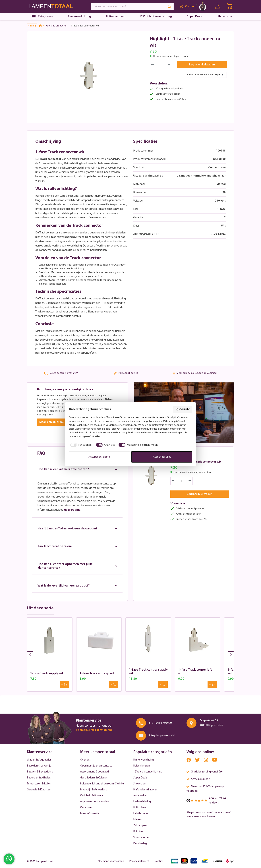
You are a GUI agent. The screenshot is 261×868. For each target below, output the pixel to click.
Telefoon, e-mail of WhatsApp (94, 730)
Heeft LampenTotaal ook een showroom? (77, 529)
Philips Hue (140, 808)
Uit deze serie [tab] (40, 608)
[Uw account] (218, 6)
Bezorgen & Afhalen (39, 778)
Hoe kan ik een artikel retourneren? (77, 469)
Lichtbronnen (141, 814)
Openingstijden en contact (96, 766)
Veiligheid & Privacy (92, 796)
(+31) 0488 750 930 (160, 723)
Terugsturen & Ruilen (39, 784)
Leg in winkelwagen (202, 65)
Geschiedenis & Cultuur (94, 778)
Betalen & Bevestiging (40, 772)
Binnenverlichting (143, 760)
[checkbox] (80, 445)
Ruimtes (138, 832)
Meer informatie (90, 814)
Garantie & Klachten (39, 790)
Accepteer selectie (100, 457)
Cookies (159, 861)
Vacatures (86, 808)
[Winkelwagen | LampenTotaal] (230, 7)
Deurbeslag (140, 844)
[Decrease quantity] (152, 65)
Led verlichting (142, 802)
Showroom (140, 784)
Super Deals (140, 778)
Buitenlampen (142, 766)
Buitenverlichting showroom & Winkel (102, 784)
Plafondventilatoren (145, 790)
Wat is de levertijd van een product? (77, 586)
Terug (32, 26)
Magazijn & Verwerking (94, 790)
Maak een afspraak (52, 422)
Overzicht (183, 409)
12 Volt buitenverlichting (148, 772)
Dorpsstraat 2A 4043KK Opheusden (211, 723)
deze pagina (72, 510)
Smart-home (141, 838)
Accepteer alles (162, 457)
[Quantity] (161, 65)
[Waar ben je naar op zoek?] (128, 7)
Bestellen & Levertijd (39, 766)
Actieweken (140, 796)
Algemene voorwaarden (95, 802)
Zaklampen (140, 826)
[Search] (169, 7)
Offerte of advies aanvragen (205, 75)
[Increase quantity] (169, 65)
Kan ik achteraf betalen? (77, 546)
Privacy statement (139, 861)
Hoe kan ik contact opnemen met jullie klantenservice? (77, 566)
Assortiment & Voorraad (94, 772)
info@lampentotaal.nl (162, 736)
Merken (138, 820)
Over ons (85, 760)
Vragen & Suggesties (39, 760)
